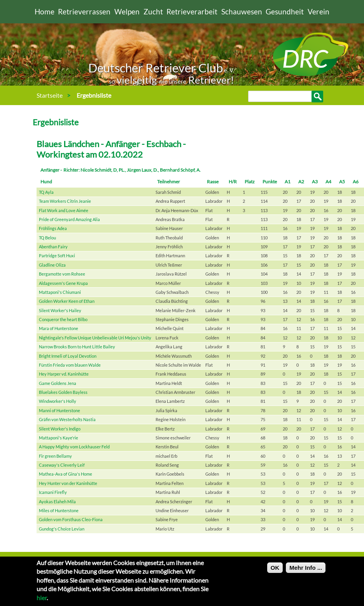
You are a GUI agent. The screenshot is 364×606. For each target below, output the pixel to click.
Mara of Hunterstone (59, 328)
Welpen (127, 11)
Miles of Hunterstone (59, 510)
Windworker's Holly (58, 401)
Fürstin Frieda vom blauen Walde (70, 365)
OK (275, 572)
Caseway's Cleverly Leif (62, 465)
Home (45, 11)
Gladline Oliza (52, 265)
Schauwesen (242, 11)
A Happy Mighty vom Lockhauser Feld (74, 447)
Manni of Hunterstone (59, 410)
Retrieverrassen (84, 11)
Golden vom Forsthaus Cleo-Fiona (71, 519)
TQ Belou (47, 238)
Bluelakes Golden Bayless (63, 392)
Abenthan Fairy (53, 247)
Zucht (153, 11)
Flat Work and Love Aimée (64, 210)
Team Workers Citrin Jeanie (65, 201)
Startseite (50, 95)
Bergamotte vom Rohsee (62, 274)
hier (42, 602)
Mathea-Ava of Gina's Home (66, 474)
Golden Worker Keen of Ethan (67, 301)
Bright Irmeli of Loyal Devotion (68, 356)
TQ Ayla (46, 192)
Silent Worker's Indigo (60, 429)
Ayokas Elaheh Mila (57, 501)
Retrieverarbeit (192, 11)
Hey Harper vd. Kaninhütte (64, 374)
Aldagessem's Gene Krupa (63, 283)
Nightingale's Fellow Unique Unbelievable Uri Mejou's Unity (95, 338)
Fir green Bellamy (55, 456)
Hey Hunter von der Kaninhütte (68, 483)
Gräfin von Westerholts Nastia (67, 419)
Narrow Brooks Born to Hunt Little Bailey (77, 347)
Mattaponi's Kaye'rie (59, 438)
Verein (318, 11)
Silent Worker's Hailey (60, 310)
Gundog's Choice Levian (62, 529)
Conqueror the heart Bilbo (63, 319)
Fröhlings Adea (53, 228)
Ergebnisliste (94, 95)
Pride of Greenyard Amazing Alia (69, 219)
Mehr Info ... (306, 572)
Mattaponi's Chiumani (60, 292)
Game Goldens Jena (58, 383)
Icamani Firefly (53, 492)
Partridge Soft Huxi (57, 256)
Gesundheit (285, 11)
